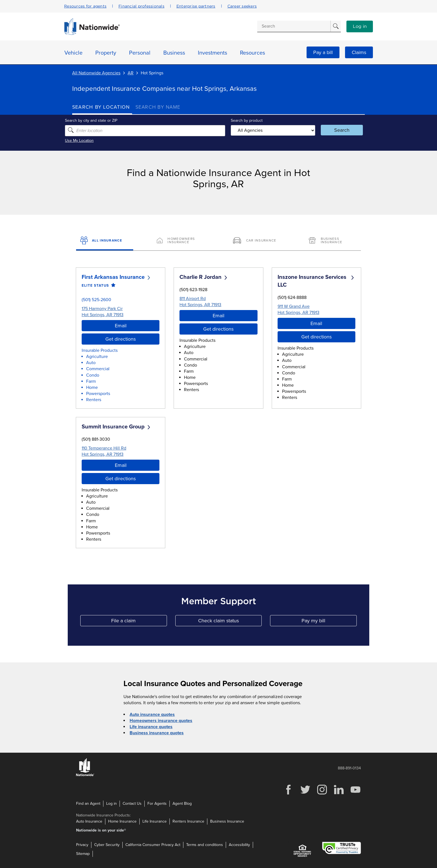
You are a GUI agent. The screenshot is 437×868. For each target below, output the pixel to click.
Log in (360, 26)
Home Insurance (122, 821)
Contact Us (132, 804)
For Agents (157, 804)
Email (121, 326)
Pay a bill (323, 52)
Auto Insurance (89, 821)
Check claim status (230, 622)
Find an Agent (88, 804)
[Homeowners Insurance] (180, 241)
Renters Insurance (188, 821)
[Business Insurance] (332, 241)
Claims (359, 52)
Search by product (246, 120)
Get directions (121, 339)
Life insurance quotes (151, 727)
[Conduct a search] (294, 26)
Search (337, 130)
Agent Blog (182, 804)
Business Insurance (227, 821)
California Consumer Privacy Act (153, 845)
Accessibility (239, 845)
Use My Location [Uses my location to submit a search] (87, 141)
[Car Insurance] (257, 241)
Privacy (82, 845)
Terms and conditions (205, 845)
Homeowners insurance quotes (161, 721)
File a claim (139, 622)
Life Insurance (155, 821)
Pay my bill (329, 622)
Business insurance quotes (157, 733)
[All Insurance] (105, 241)
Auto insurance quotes (152, 715)
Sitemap (83, 854)
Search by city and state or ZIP (98, 120)
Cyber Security (107, 845)
